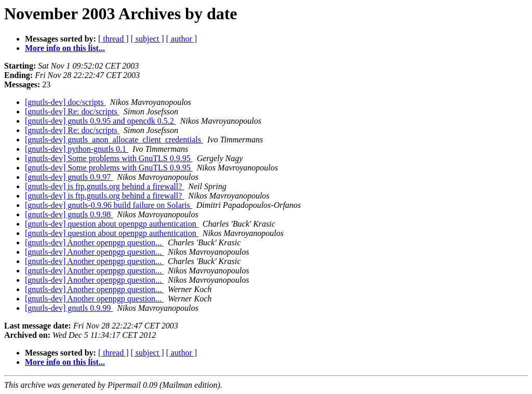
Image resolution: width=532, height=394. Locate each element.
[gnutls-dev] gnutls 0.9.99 (69, 308)
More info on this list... (65, 48)
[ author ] (182, 39)
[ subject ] (148, 39)
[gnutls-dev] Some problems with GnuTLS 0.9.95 (109, 158)
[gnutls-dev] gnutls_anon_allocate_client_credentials (114, 140)
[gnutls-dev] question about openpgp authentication (112, 224)
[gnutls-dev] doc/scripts (65, 102)
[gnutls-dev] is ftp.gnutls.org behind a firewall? (104, 186)
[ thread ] (114, 39)
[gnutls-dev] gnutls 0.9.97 (69, 177)
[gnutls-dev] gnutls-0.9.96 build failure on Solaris (109, 205)
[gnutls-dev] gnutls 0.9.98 (69, 214)
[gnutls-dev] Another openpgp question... (94, 242)
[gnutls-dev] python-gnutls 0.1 (77, 149)
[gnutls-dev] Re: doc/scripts (72, 111)
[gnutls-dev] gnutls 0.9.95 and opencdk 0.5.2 (101, 121)
